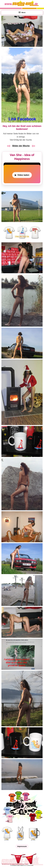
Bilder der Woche (21, 146)
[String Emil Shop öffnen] (22, 823)
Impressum (22, 846)
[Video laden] (22, 175)
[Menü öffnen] (22, 13)
